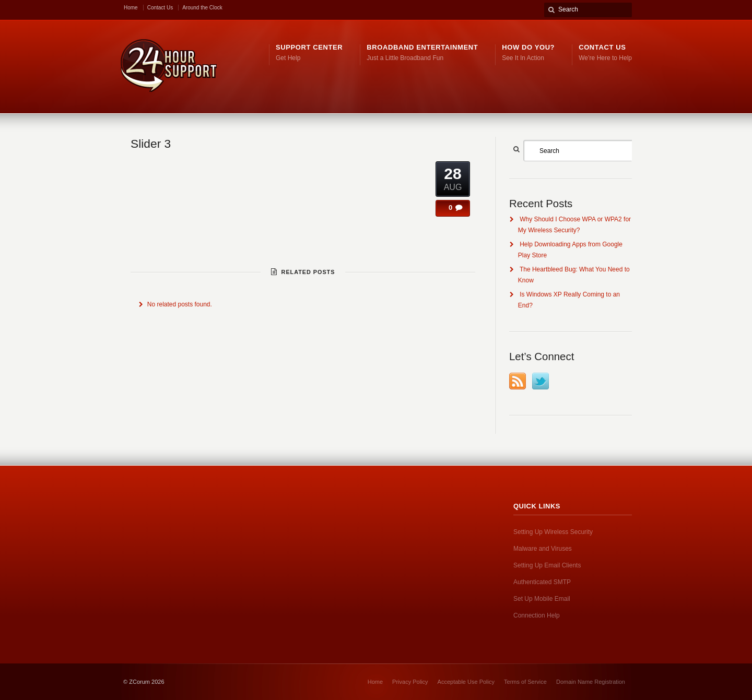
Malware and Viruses (543, 549)
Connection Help (537, 615)
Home (131, 8)
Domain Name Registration (591, 682)
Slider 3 (151, 144)
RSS (518, 381)
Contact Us (160, 8)
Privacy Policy (410, 682)
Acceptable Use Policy (466, 682)
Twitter (540, 381)
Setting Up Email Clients (547, 565)
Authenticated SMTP (542, 582)
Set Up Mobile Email (542, 599)
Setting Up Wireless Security (553, 532)
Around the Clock (202, 8)
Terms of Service (525, 682)
